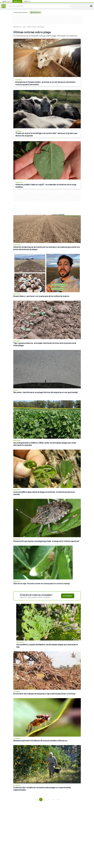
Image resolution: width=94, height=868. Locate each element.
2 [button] (45, 799)
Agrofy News (17, 27)
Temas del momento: (20, 12)
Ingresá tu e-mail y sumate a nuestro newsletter (35, 597)
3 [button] (49, 799)
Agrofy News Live (35, 12)
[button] (36, 800)
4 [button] (53, 799)
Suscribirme (68, 596)
